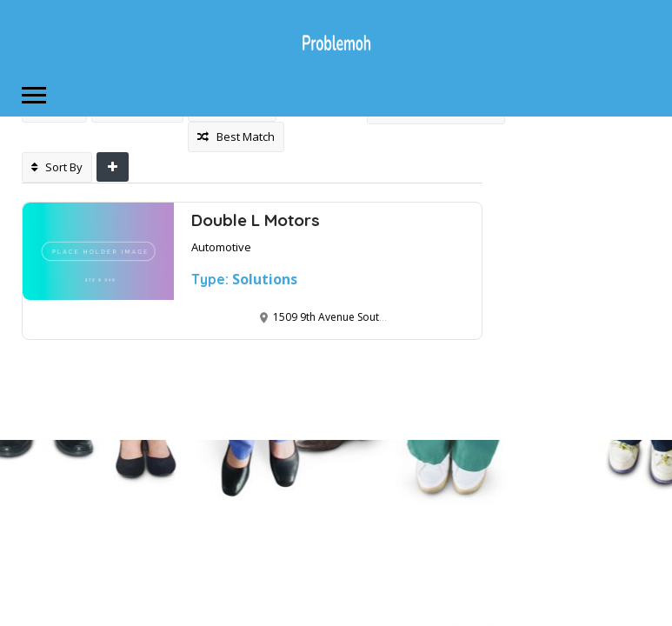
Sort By (57, 167)
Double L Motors (256, 220)
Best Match (236, 137)
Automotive (221, 247)
